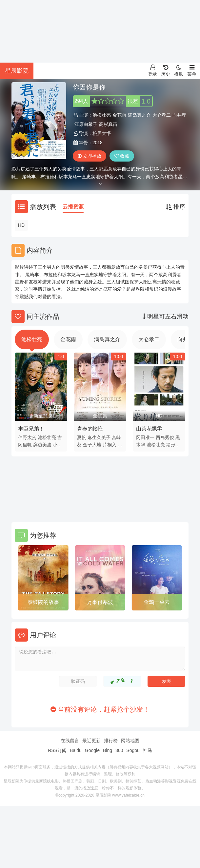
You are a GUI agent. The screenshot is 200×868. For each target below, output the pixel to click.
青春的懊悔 (90, 429)
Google (92, 750)
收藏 (122, 156)
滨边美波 (42, 445)
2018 (98, 143)
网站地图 (130, 741)
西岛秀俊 (165, 437)
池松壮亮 (102, 115)
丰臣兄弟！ (31, 429)
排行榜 (111, 741)
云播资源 (73, 207)
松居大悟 (102, 133)
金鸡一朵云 (157, 602)
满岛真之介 (139, 115)
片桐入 (110, 445)
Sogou (133, 750)
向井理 (179, 115)
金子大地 (92, 445)
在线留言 (70, 741)
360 (119, 750)
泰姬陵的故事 (43, 602)
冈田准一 (145, 437)
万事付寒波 (100, 602)
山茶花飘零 (149, 429)
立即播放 (90, 156)
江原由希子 (86, 124)
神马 (148, 750)
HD (21, 225)
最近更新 (91, 741)
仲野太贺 (27, 437)
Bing (108, 750)
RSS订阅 (57, 750)
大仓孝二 (162, 115)
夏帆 (82, 437)
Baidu (76, 750)
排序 (176, 207)
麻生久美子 (99, 437)
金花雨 (119, 115)
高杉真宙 (108, 124)
